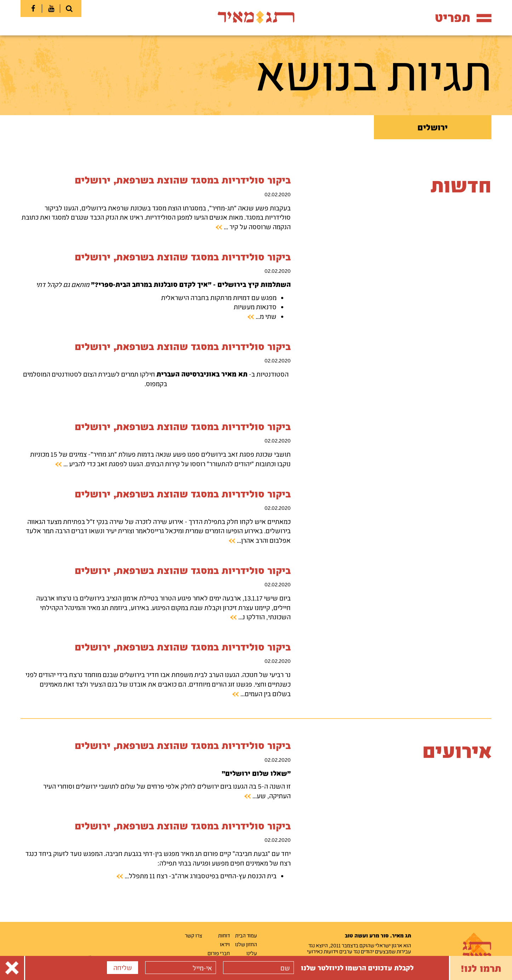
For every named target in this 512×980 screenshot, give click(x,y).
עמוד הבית (246, 935)
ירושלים (433, 127)
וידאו (225, 944)
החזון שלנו (246, 944)
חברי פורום (219, 953)
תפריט (463, 17)
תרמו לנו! (481, 968)
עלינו (252, 953)
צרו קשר (194, 935)
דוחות (224, 935)
